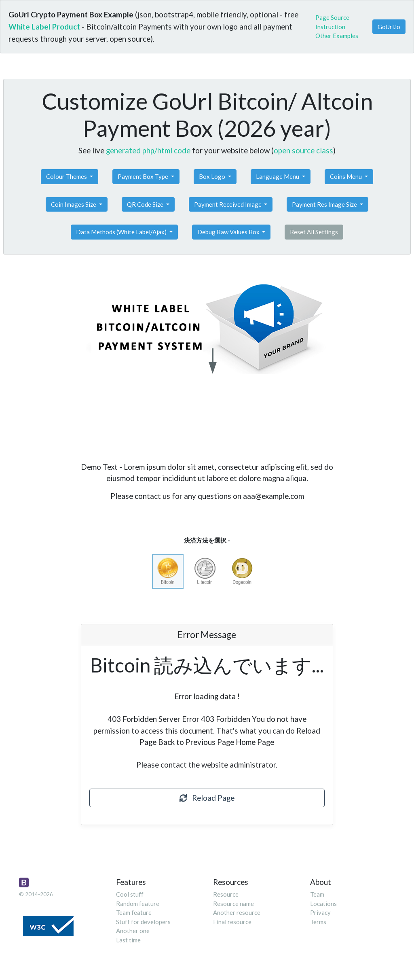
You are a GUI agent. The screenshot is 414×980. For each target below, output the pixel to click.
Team (317, 894)
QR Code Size (146, 204)
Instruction (330, 27)
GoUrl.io (389, 27)
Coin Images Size (74, 204)
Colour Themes (67, 176)
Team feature (134, 912)
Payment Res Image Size (325, 204)
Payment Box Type (144, 176)
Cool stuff (130, 894)
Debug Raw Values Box (229, 232)
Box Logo (213, 176)
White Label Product (44, 27)
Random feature (138, 904)
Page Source (332, 17)
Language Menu (278, 176)
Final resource (232, 922)
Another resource (237, 912)
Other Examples (337, 36)
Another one (133, 931)
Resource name (233, 904)
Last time (128, 940)
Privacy (320, 912)
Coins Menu (346, 176)
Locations (323, 904)
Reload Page (207, 798)
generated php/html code (148, 150)
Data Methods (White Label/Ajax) (122, 232)
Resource (226, 894)
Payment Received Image (228, 204)
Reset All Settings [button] (314, 232)
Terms (318, 922)
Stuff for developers (143, 922)
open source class (303, 150)
